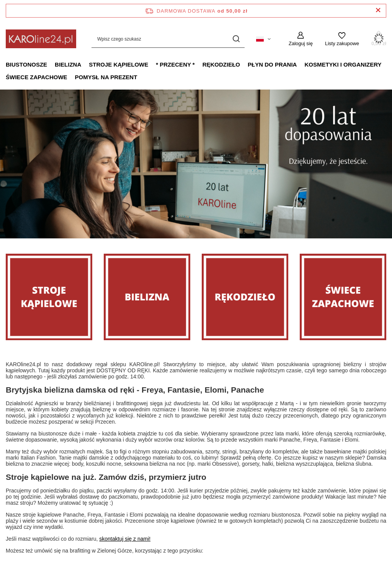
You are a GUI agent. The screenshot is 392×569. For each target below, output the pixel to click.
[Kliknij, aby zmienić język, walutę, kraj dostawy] (263, 39)
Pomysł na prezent (106, 77)
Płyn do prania (272, 64)
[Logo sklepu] (41, 39)
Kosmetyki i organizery (343, 64)
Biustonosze (26, 64)
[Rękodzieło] (245, 297)
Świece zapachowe (37, 77)
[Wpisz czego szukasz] (168, 39)
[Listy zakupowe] (342, 39)
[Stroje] (49, 297)
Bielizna (68, 64)
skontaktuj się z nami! (125, 539)
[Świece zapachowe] (343, 297)
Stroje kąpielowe (118, 64)
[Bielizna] (147, 297)
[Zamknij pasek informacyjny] (378, 11)
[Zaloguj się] (301, 39)
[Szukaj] (236, 39)
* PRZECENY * (175, 64)
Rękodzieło (221, 64)
